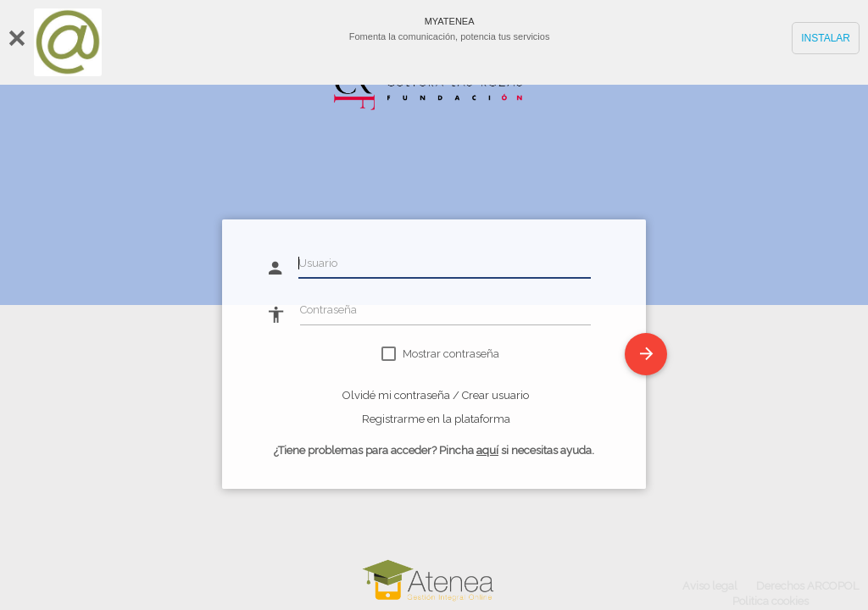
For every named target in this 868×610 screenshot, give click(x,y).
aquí (487, 450)
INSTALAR (826, 38)
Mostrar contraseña (451, 354)
